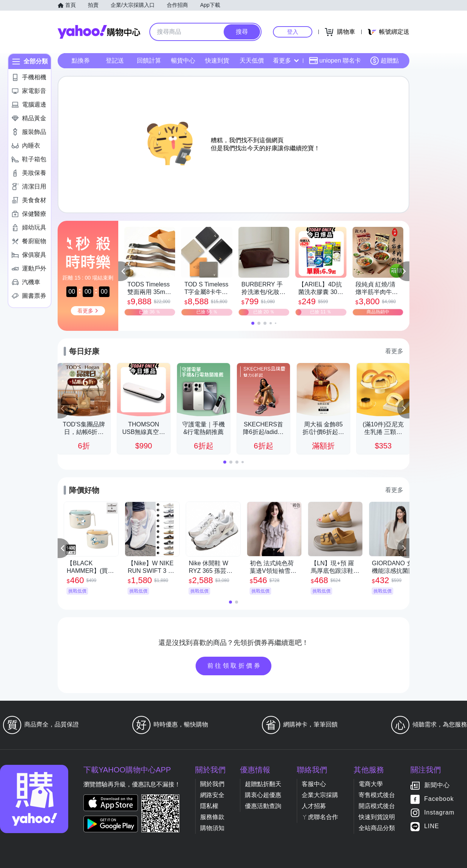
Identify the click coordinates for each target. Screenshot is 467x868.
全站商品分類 (377, 828)
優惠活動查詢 (263, 806)
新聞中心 (437, 785)
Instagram (439, 813)
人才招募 (314, 806)
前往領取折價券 (235, 666)
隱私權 (209, 806)
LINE (432, 826)
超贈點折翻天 (263, 784)
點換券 (81, 61)
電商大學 (371, 784)
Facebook (439, 799)
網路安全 (212, 795)
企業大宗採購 (320, 795)
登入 (293, 32)
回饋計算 (149, 61)
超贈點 (384, 61)
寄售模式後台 (377, 795)
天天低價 (252, 61)
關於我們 (212, 784)
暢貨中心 (183, 61)
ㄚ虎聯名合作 (320, 817)
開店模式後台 (377, 806)
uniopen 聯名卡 (335, 61)
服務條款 (212, 817)
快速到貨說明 (377, 817)
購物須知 (212, 828)
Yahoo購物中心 (99, 32)
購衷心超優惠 (263, 795)
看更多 (286, 61)
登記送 (115, 61)
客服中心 (314, 784)
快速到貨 (217, 61)
